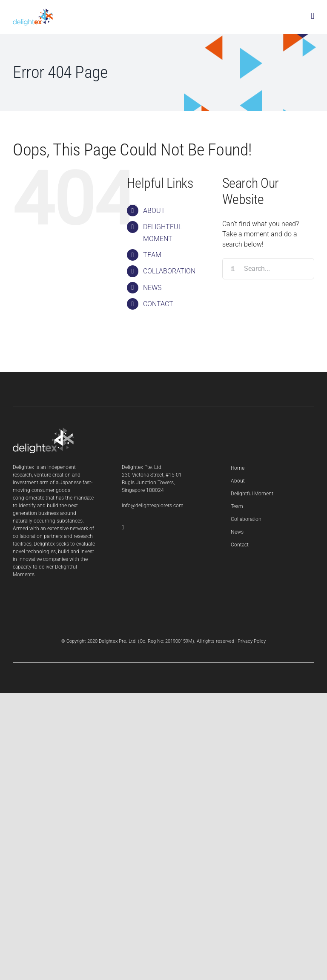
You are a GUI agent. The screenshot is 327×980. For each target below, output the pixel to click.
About (238, 481)
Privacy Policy (252, 641)
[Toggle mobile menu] (313, 16)
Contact (240, 545)
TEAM (152, 255)
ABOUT (154, 211)
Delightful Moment (252, 494)
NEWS (152, 288)
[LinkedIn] (123, 528)
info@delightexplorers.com (153, 506)
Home (238, 468)
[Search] (233, 269)
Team (237, 506)
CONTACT (158, 304)
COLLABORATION (169, 271)
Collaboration (246, 519)
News (237, 532)
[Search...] (268, 269)
